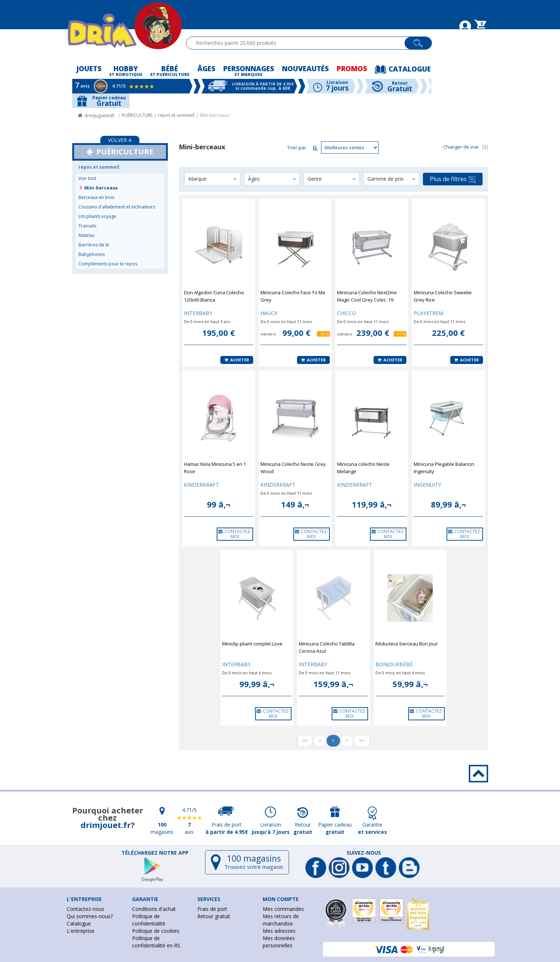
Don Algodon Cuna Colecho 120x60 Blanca (214, 296)
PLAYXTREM (428, 313)
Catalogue (79, 923)
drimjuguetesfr (100, 116)
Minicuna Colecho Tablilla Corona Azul (327, 647)
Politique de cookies (156, 931)
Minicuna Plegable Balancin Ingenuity (444, 468)
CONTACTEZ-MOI (235, 534)
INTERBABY (198, 313)
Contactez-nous (86, 909)
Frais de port (212, 909)
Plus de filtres (453, 179)
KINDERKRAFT (201, 485)
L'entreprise (81, 931)
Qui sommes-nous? (90, 916)
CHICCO (347, 313)
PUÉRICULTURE (137, 115)
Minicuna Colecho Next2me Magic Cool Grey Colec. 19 (367, 296)
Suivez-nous (364, 853)
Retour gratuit (214, 916)
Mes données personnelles (279, 942)
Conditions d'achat (154, 909)
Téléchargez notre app (155, 853)
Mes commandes (283, 909)
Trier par (297, 147)
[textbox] (299, 43)
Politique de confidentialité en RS (156, 942)
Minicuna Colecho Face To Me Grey (293, 296)
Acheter (237, 360)
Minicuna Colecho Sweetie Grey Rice (443, 296)
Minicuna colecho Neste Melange (363, 468)
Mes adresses (279, 931)
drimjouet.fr (106, 825)
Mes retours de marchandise (281, 920)
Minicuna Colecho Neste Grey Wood (293, 468)
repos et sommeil (176, 115)
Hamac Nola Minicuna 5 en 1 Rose (215, 468)
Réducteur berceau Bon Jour (407, 644)
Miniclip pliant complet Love (252, 644)
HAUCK (269, 313)
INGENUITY (427, 485)
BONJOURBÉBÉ (394, 664)
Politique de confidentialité (149, 920)
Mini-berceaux (215, 115)
